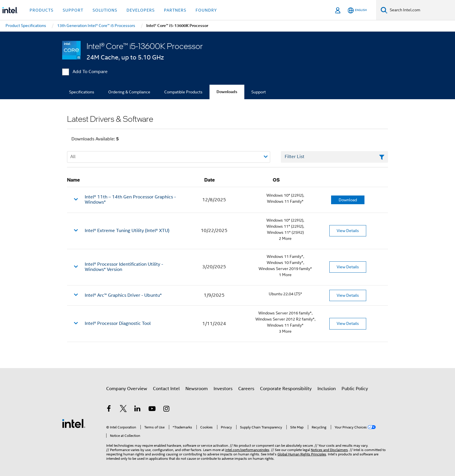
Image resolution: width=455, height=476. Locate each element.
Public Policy (355, 389)
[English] (357, 10)
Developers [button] (141, 10)
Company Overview (127, 389)
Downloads (227, 92)
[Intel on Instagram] (166, 410)
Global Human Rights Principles (302, 454)
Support (259, 92)
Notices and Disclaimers (329, 450)
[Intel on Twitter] (123, 410)
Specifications (82, 92)
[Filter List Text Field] (334, 157)
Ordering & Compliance (129, 92)
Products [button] (41, 10)
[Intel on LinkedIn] (138, 410)
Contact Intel (166, 389)
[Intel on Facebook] (109, 410)
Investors (223, 389)
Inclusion (327, 389)
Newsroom (197, 389)
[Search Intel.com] (421, 10)
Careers (246, 389)
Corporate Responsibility (286, 389)
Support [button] (73, 10)
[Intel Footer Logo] (74, 423)
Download (348, 200)
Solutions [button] (105, 10)
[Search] (384, 10)
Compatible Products (183, 92)
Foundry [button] (206, 10)
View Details (348, 231)
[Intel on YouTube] (152, 410)
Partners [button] (175, 10)
